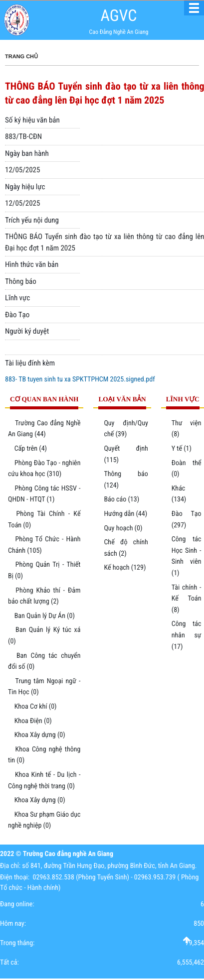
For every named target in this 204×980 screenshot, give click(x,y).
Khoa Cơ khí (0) (36, 707)
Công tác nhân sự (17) (187, 635)
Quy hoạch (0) (123, 528)
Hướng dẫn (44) (125, 514)
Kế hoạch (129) (125, 568)
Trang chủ (21, 57)
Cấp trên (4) (31, 449)
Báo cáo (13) (121, 499)
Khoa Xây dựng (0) (40, 735)
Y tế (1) (182, 449)
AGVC (118, 15)
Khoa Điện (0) (33, 721)
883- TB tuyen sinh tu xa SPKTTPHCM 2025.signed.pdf (80, 379)
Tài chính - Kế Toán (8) (187, 599)
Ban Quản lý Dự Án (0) (45, 616)
